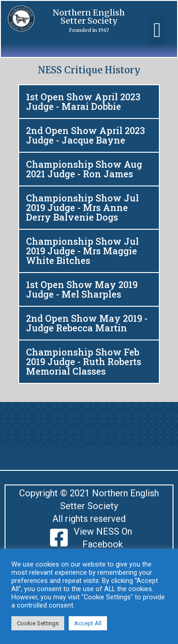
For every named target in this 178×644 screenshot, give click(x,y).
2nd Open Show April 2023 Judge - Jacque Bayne (85, 135)
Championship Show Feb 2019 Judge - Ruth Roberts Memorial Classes (84, 361)
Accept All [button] (88, 623)
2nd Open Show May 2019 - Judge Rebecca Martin (87, 323)
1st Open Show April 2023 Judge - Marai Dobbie (83, 101)
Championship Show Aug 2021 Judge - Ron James (84, 169)
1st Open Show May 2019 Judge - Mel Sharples (82, 289)
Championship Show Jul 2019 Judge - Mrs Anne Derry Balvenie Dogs (82, 207)
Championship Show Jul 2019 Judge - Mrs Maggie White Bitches (82, 251)
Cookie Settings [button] (38, 623)
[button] (157, 31)
